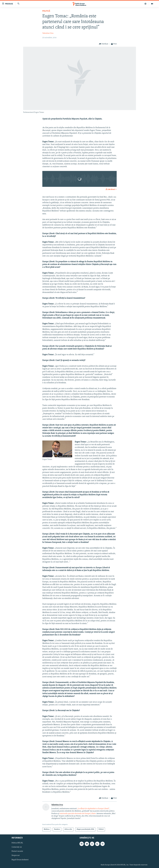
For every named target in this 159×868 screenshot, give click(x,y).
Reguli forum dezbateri (20, 860)
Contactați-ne (17, 847)
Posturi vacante (17, 851)
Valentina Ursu (48, 33)
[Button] (104, 44)
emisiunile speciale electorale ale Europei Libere (78, 814)
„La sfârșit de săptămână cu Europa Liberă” (93, 809)
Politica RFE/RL (17, 843)
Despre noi (16, 855)
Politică (46, 11)
